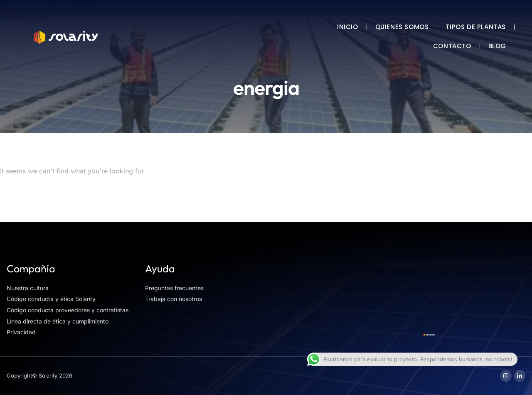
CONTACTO (452, 46)
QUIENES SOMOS (402, 27)
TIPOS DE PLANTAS (476, 27)
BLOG (497, 46)
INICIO (348, 27)
